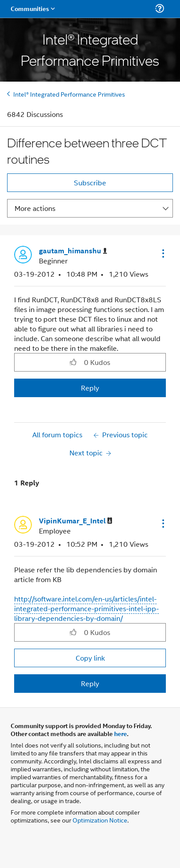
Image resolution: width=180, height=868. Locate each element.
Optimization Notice (100, 820)
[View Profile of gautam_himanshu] (73, 251)
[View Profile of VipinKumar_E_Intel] (76, 521)
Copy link (90, 658)
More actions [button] (35, 208)
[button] (162, 253)
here (121, 733)
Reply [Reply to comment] (90, 683)
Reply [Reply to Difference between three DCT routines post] (90, 388)
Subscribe (90, 182)
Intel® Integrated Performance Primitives (69, 94)
